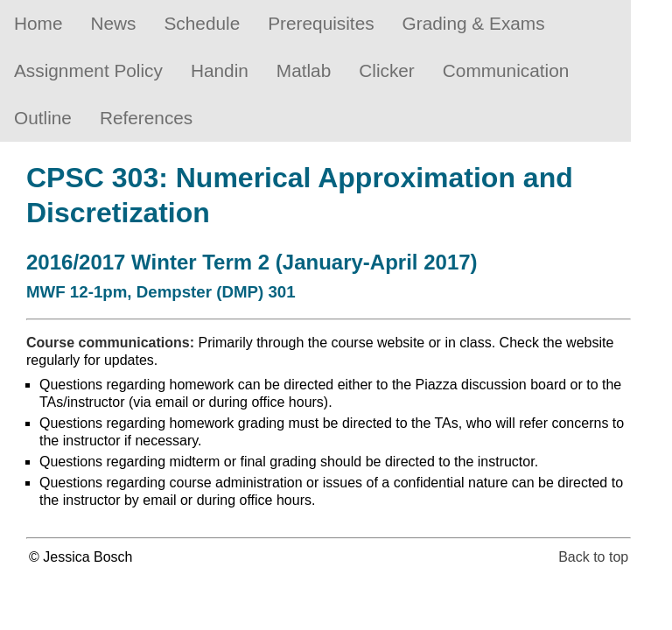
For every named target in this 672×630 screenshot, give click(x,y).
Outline (43, 118)
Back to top (593, 557)
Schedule (203, 23)
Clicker (387, 70)
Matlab (304, 70)
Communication (506, 70)
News (113, 23)
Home (38, 23)
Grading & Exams (474, 23)
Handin (220, 70)
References (146, 118)
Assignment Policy (88, 70)
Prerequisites (321, 23)
